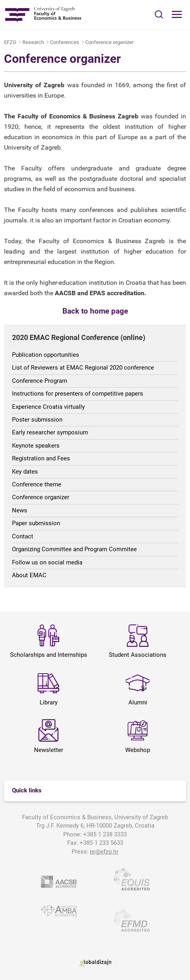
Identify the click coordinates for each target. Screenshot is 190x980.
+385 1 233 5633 (101, 843)
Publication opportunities (46, 355)
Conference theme (37, 484)
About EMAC (29, 575)
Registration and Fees (41, 458)
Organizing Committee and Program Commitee (74, 549)
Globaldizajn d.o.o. (95, 963)
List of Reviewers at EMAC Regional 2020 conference (83, 368)
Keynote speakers (36, 446)
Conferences (65, 42)
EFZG (10, 42)
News (20, 510)
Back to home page (95, 311)
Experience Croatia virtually (48, 407)
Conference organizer (109, 42)
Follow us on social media (47, 562)
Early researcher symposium (50, 432)
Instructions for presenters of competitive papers (78, 394)
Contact (23, 536)
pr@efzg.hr (104, 852)
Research (33, 42)
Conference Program (40, 381)
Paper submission (36, 523)
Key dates (25, 472)
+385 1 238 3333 (105, 834)
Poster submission (37, 420)
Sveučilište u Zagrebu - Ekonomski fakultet (43, 15)
